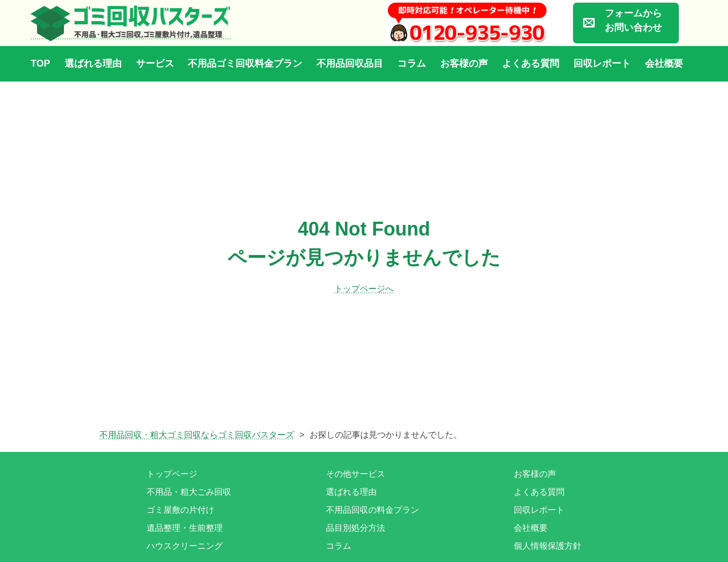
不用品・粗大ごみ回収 (189, 492)
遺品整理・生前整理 (185, 528)
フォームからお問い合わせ (633, 20)
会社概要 (664, 64)
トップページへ (364, 289)
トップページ (172, 474)
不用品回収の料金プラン (372, 510)
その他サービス (356, 474)
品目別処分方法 (356, 528)
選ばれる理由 (93, 64)
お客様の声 (464, 64)
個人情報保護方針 (548, 546)
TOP (40, 64)
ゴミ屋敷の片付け (180, 510)
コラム (412, 64)
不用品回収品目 (350, 64)
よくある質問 (531, 64)
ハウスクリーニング (185, 546)
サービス (155, 64)
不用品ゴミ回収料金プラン (245, 64)
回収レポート (602, 64)
